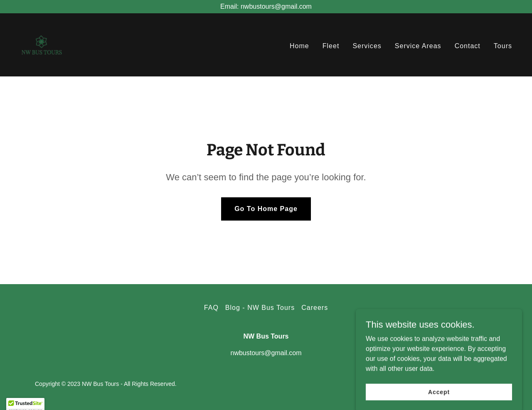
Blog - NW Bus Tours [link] (260, 308)
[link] (42, 44)
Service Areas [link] (418, 46)
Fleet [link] (331, 46)
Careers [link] (315, 308)
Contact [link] (468, 46)
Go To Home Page (266, 209)
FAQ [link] (211, 308)
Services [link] (367, 46)
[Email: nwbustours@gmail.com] (266, 7)
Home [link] (299, 46)
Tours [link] (503, 46)
